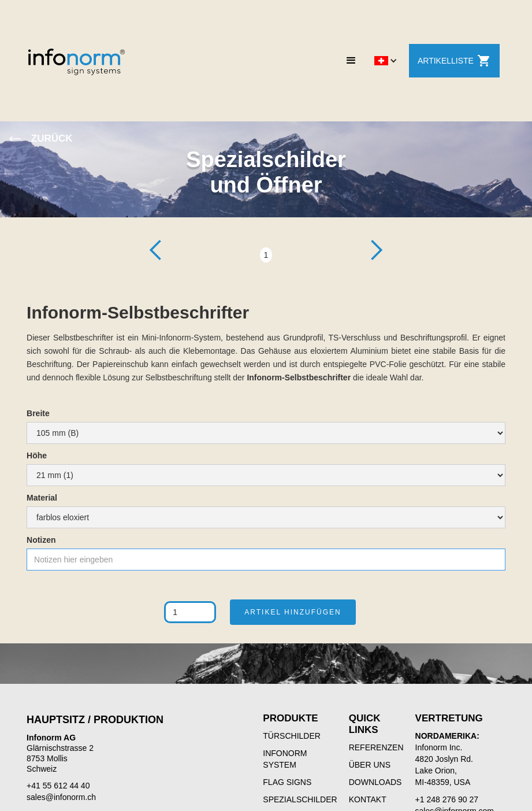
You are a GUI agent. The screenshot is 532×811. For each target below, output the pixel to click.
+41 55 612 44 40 (58, 786)
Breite (38, 413)
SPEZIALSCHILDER (300, 799)
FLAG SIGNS (287, 782)
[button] (351, 61)
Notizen (41, 540)
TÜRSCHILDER (292, 736)
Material (42, 498)
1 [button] (266, 255)
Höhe (37, 456)
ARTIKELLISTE (454, 61)
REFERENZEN (376, 747)
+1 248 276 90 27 (447, 799)
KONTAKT (368, 799)
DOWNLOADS (375, 782)
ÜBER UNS (370, 765)
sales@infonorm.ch (61, 797)
